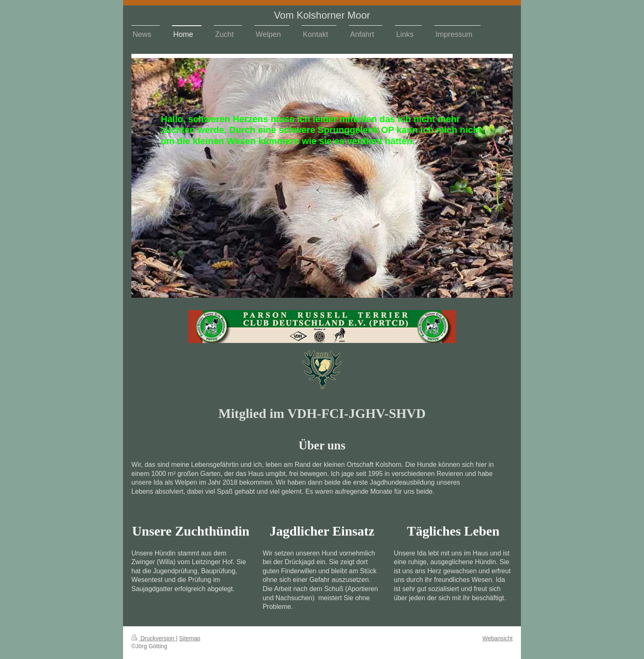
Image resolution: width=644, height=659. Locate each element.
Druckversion (154, 638)
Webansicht (498, 638)
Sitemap (190, 638)
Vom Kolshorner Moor (322, 15)
